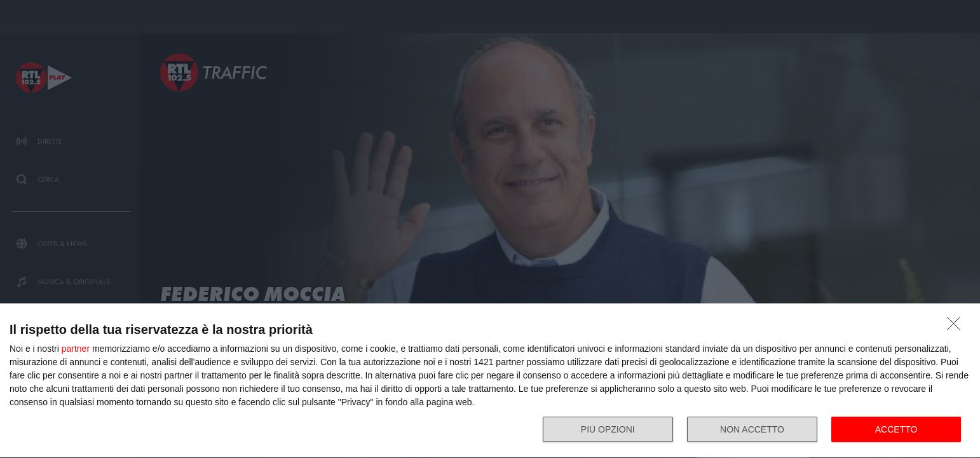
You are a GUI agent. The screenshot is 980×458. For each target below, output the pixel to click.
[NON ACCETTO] (957, 327)
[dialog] (490, 381)
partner (76, 349)
